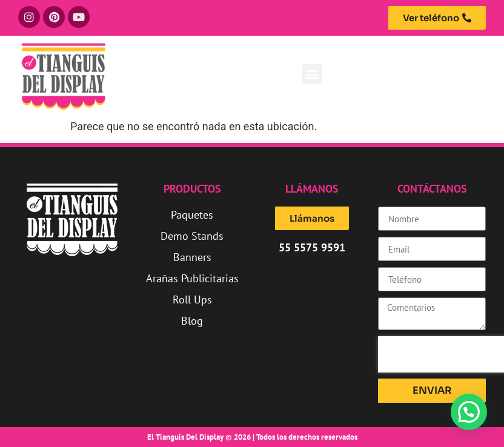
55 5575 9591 (312, 270)
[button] (312, 74)
